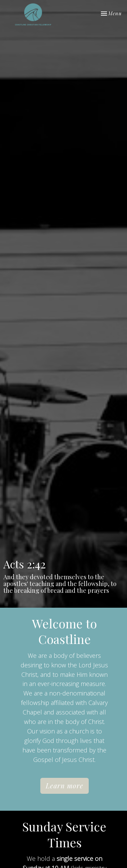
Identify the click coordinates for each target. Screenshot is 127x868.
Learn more (65, 785)
